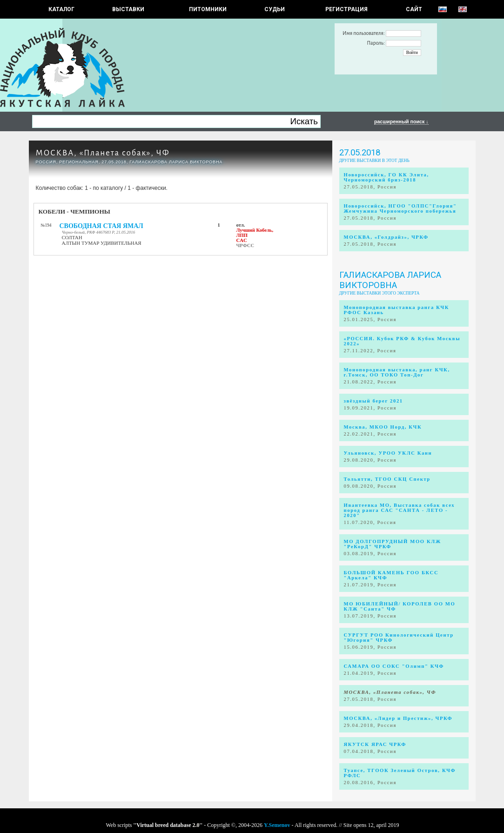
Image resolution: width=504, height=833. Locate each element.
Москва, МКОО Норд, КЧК (383, 427)
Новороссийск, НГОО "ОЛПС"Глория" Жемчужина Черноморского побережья (400, 208)
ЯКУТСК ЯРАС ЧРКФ (375, 744)
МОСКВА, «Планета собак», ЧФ (103, 153)
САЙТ (414, 9)
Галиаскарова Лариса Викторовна (390, 280)
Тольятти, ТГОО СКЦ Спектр (387, 479)
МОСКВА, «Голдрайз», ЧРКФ (386, 237)
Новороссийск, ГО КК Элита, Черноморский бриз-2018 (386, 177)
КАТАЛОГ (61, 9)
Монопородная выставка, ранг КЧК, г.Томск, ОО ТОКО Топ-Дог (397, 372)
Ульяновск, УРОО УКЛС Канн (388, 453)
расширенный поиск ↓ (401, 121)
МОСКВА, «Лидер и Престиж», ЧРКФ (398, 718)
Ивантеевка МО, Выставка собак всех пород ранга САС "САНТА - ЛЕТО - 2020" (400, 510)
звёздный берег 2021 (373, 401)
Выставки (128, 9)
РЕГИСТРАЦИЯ (346, 9)
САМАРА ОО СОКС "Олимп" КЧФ (394, 666)
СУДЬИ (275, 9)
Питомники (208, 9)
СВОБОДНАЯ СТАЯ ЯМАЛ (101, 226)
